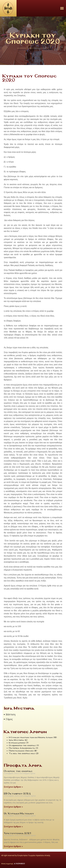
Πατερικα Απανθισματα (22, 748)
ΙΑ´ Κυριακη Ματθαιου (19, 813)
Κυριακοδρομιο (17, 743)
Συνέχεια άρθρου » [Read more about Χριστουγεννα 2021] (13, 846)
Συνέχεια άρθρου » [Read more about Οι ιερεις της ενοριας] (13, 787)
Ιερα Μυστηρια (16, 740)
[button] (62, 8)
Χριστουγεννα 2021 (17, 833)
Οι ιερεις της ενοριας (18, 771)
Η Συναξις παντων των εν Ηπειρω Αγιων (31, 737)
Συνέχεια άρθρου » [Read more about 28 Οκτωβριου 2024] (13, 807)
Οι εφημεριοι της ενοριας (22, 745)
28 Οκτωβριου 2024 (17, 793)
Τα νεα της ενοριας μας (22, 753)
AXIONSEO (19, 864)
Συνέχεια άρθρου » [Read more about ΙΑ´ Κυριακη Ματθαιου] (13, 827)
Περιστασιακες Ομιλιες (21, 751)
